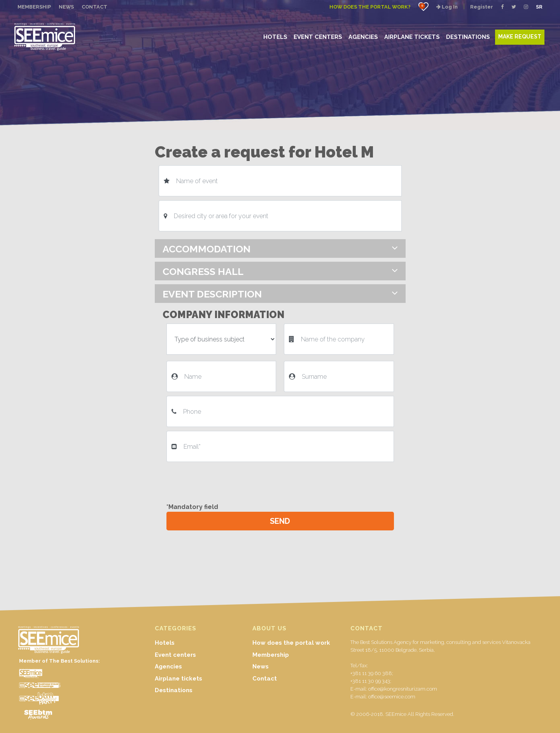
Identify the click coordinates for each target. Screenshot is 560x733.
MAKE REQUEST (520, 37)
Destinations (174, 690)
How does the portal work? (370, 7)
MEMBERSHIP (34, 7)
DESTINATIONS (468, 37)
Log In (447, 7)
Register (482, 7)
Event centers (175, 655)
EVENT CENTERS (318, 37)
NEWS (66, 7)
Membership (271, 655)
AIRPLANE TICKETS (412, 37)
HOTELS (275, 37)
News (261, 667)
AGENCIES (363, 37)
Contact (265, 679)
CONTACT (94, 7)
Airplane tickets (178, 679)
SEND (280, 521)
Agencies (168, 667)
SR (539, 7)
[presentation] (226, 481)
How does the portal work (291, 643)
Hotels (165, 643)
